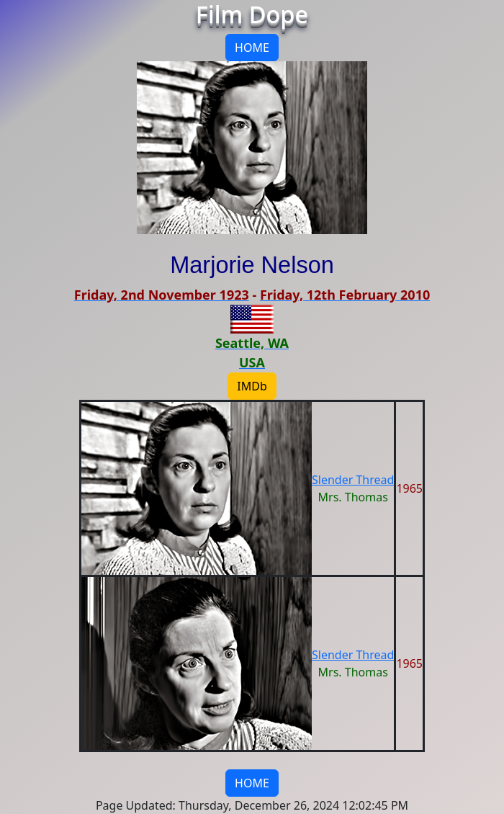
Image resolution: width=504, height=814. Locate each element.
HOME (252, 48)
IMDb (252, 386)
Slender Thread (353, 480)
